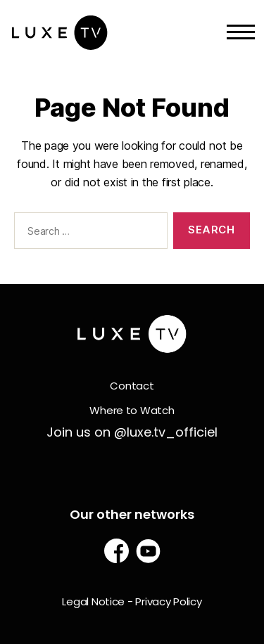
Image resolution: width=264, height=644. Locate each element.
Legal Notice (93, 601)
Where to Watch (132, 410)
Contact (132, 386)
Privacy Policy (168, 601)
